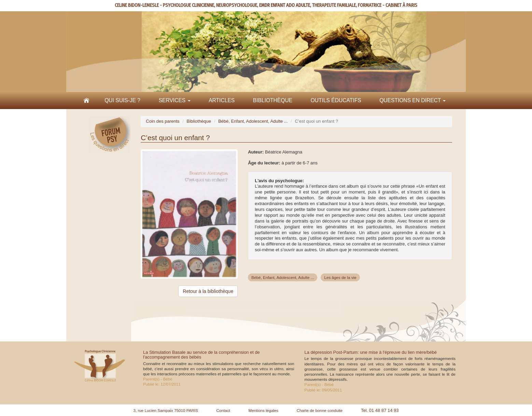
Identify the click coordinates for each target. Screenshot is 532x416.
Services (175, 100)
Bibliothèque (273, 100)
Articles (222, 100)
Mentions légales (263, 410)
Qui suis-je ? (122, 100)
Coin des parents (163, 121)
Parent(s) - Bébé (158, 379)
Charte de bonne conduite (320, 410)
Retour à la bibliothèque (208, 291)
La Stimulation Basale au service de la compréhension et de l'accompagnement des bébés (201, 355)
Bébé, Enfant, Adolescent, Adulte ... (253, 121)
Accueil (86, 100)
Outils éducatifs (336, 100)
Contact (223, 410)
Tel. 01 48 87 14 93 (380, 410)
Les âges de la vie (340, 277)
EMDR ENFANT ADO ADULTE (285, 5)
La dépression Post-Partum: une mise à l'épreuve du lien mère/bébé (371, 352)
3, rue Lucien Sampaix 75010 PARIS (166, 410)
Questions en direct (412, 100)
